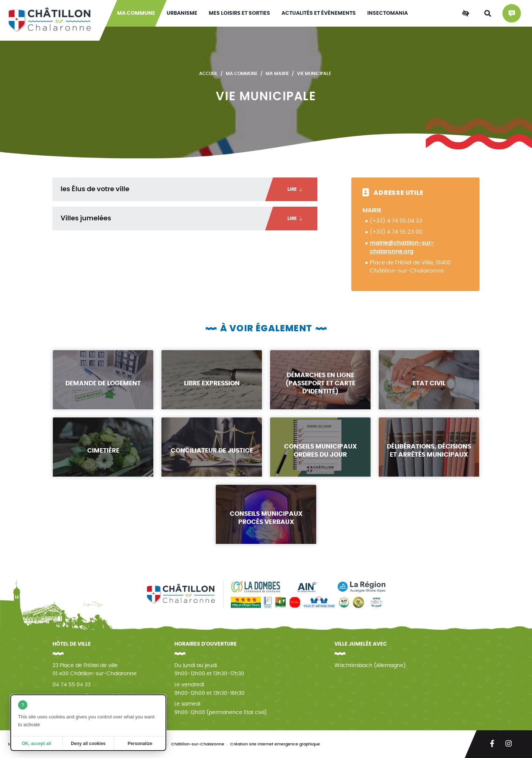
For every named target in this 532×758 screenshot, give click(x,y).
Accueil (208, 74)
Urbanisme (182, 13)
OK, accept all (36, 744)
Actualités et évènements (319, 13)
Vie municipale (314, 74)
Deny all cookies (88, 744)
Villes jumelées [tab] (189, 219)
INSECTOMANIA (388, 13)
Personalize (140, 744)
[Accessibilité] (465, 13)
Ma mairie (277, 74)
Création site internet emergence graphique (275, 744)
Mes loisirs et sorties (239, 13)
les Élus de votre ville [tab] (189, 189)
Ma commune (136, 13)
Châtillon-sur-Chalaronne (198, 744)
